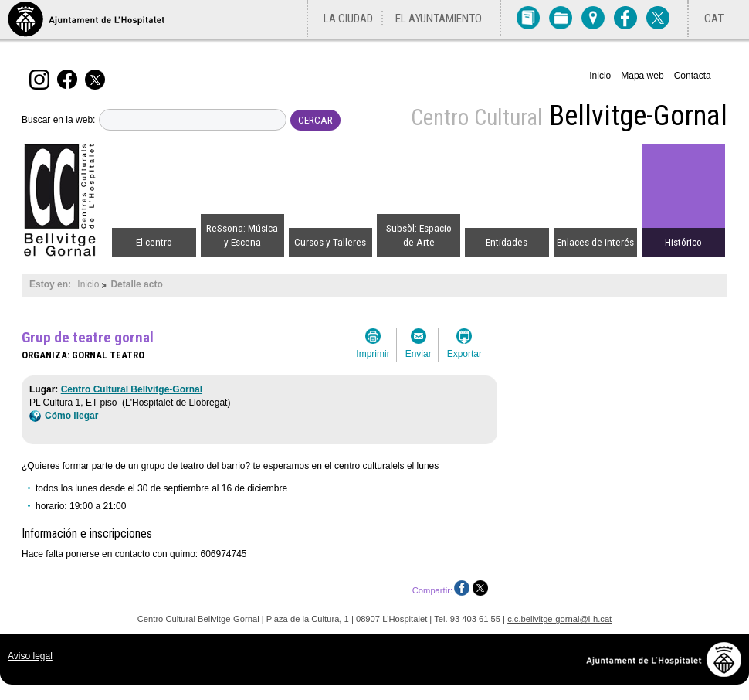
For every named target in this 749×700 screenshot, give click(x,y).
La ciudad (348, 19)
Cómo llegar (64, 416)
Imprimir (373, 354)
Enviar (419, 354)
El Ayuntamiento (439, 19)
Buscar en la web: (58, 120)
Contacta (693, 76)
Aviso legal (30, 656)
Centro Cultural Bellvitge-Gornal (132, 389)
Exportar (464, 354)
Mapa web (642, 76)
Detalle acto (136, 284)
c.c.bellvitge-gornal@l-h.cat (559, 619)
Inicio (600, 76)
